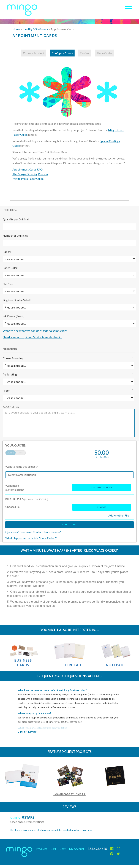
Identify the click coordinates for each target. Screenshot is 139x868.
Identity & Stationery (35, 29)
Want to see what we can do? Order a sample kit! (35, 331)
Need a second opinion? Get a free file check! (32, 337)
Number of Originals (15, 235)
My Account (77, 849)
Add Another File (119, 515)
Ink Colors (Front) (13, 316)
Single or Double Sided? (17, 300)
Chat (63, 849)
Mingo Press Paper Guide (28, 179)
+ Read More (27, 732)
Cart (53, 849)
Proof (6, 390)
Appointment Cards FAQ (28, 169)
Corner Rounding (13, 358)
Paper (6, 252)
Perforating (10, 374)
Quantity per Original (16, 219)
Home (16, 29)
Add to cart (69, 525)
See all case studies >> (69, 794)
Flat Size (8, 284)
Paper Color (10, 268)
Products (41, 849)
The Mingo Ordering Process (30, 174)
